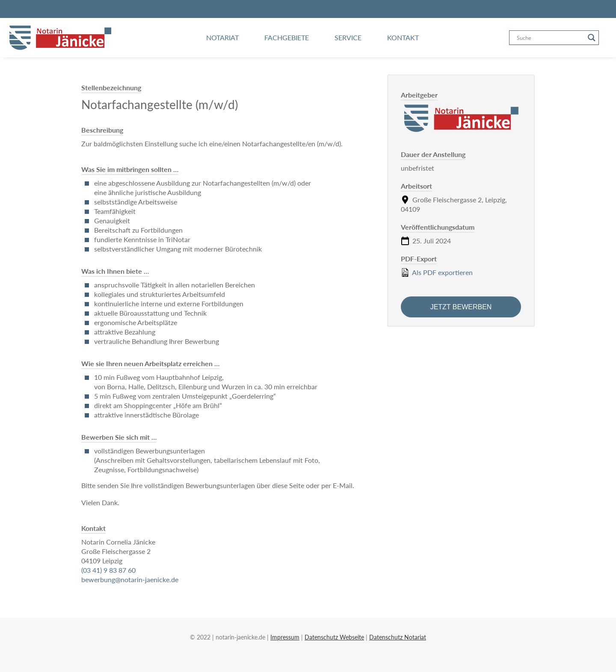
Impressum (285, 637)
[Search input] (550, 38)
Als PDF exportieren (437, 272)
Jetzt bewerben (461, 307)
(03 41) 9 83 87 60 (108, 570)
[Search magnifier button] (592, 38)
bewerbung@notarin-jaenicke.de (130, 579)
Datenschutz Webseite (334, 637)
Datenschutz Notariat (398, 637)
